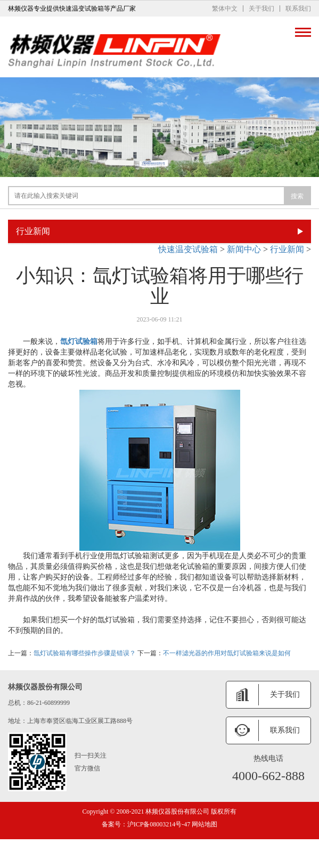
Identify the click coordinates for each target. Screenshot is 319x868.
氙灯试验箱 (79, 341)
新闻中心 (244, 249)
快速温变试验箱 (188, 249)
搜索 (297, 196)
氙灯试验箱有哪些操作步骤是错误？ (85, 653)
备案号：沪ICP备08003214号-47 (146, 824)
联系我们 (298, 9)
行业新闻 (287, 249)
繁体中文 (225, 9)
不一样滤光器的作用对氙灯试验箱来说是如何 (227, 653)
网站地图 (204, 824)
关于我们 (261, 9)
